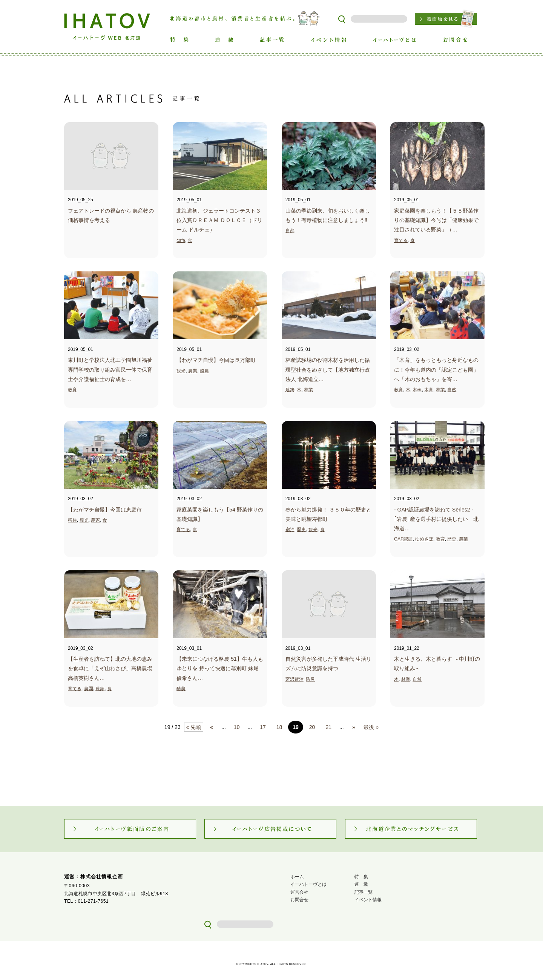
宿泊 (290, 530)
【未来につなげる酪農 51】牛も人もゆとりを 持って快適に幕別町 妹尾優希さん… (220, 668)
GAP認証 (403, 539)
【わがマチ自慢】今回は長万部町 (216, 360)
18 (279, 727)
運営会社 (299, 892)
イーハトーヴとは (308, 884)
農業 (193, 371)
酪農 (204, 371)
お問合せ (299, 900)
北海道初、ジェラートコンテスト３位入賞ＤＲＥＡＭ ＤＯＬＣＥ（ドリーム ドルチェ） (219, 220)
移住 (72, 520)
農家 (95, 520)
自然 (290, 231)
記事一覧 (364, 892)
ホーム (297, 877)
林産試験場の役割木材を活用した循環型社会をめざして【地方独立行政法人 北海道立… (328, 369)
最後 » (371, 727)
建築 (290, 390)
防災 (310, 679)
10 (237, 727)
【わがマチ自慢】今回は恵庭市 (105, 510)
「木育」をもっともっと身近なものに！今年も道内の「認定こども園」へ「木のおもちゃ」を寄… (436, 369)
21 (328, 727)
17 (263, 727)
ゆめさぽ (424, 539)
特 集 (361, 877)
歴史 (301, 530)
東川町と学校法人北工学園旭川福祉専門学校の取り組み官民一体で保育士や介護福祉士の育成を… (110, 369)
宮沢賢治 (295, 679)
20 (312, 727)
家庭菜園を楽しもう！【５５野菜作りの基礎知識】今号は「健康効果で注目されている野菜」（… (436, 220)
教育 (72, 390)
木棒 (417, 390)
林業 (308, 390)
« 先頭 (194, 727)
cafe (181, 240)
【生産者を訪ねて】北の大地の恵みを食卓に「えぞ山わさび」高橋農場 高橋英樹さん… (110, 668)
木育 (429, 390)
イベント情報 (368, 900)
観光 (181, 371)
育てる (401, 240)
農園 (89, 689)
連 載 (361, 884)
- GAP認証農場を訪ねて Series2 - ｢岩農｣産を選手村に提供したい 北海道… (436, 519)
